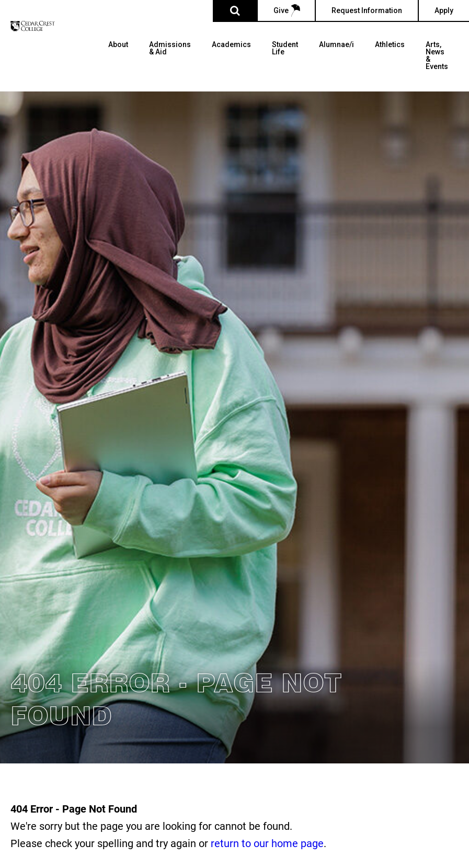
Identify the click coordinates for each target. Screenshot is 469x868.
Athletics (390, 45)
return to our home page (267, 843)
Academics (231, 45)
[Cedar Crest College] (33, 26)
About (118, 45)
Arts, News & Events (437, 56)
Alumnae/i (336, 45)
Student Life (285, 48)
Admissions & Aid (170, 48)
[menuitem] (118, 66)
